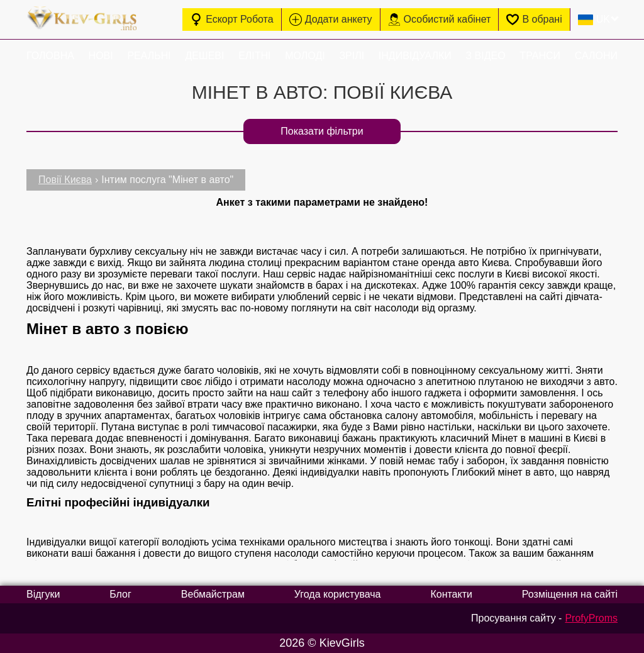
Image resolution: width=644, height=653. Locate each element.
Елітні (254, 56)
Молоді (305, 56)
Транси (540, 56)
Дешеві (204, 56)
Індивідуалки (415, 56)
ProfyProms (591, 618)
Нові (101, 56)
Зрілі (352, 56)
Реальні (149, 56)
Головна (50, 56)
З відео (485, 56)
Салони (596, 56)
